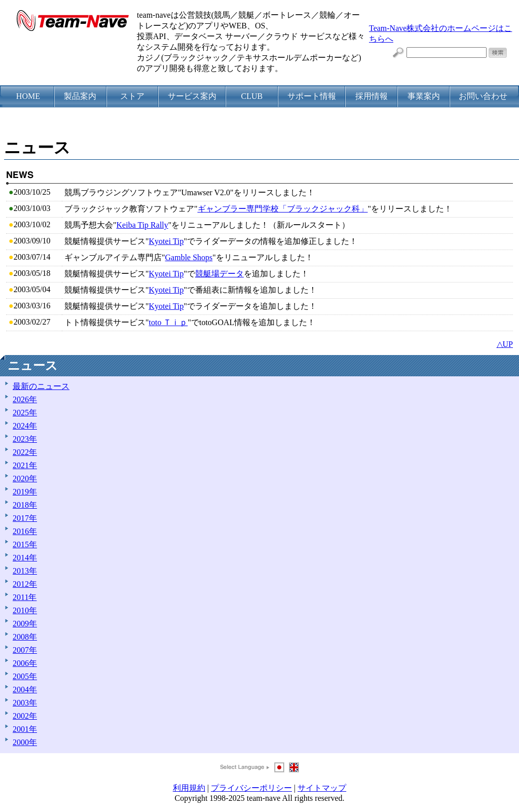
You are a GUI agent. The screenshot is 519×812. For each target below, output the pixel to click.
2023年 (25, 439)
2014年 (25, 558)
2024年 (25, 426)
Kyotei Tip (166, 241)
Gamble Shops (189, 257)
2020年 (25, 479)
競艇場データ (219, 274)
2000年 (25, 742)
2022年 (25, 452)
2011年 (25, 597)
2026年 (25, 399)
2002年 (25, 716)
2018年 (25, 505)
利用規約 (189, 788)
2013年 (25, 571)
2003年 (25, 703)
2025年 (25, 413)
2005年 (25, 676)
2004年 (25, 690)
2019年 (25, 492)
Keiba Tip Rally (142, 225)
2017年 (25, 518)
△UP (505, 344)
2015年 (25, 544)
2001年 (25, 729)
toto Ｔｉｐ (169, 322)
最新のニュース (41, 386)
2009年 (25, 624)
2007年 (25, 650)
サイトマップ (322, 788)
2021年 (25, 465)
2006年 (25, 663)
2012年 (25, 584)
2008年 (25, 637)
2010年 (25, 610)
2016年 (25, 531)
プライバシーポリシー (251, 788)
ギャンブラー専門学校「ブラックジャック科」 (283, 209)
